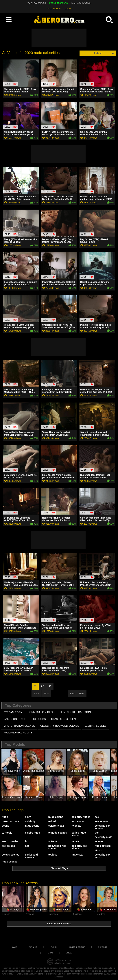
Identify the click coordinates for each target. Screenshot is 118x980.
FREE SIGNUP (54, 9)
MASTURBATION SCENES (19, 726)
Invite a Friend (77, 947)
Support (102, 947)
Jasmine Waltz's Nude (81, 3)
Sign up (33, 947)
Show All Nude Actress (59, 924)
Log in (53, 947)
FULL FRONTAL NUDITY (18, 733)
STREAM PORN (13, 712)
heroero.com (65, 960)
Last (72, 694)
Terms (50, 953)
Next (82, 694)
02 (42, 686)
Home (14, 947)
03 (50, 686)
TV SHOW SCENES (37, 3)
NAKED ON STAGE (15, 719)
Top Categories (18, 705)
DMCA (69, 953)
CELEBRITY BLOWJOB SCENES (60, 726)
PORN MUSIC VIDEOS (41, 712)
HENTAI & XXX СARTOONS (76, 712)
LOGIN (68, 9)
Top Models (15, 744)
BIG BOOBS (39, 719)
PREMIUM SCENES (58, 3)
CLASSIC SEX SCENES (65, 719)
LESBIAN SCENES (96, 726)
